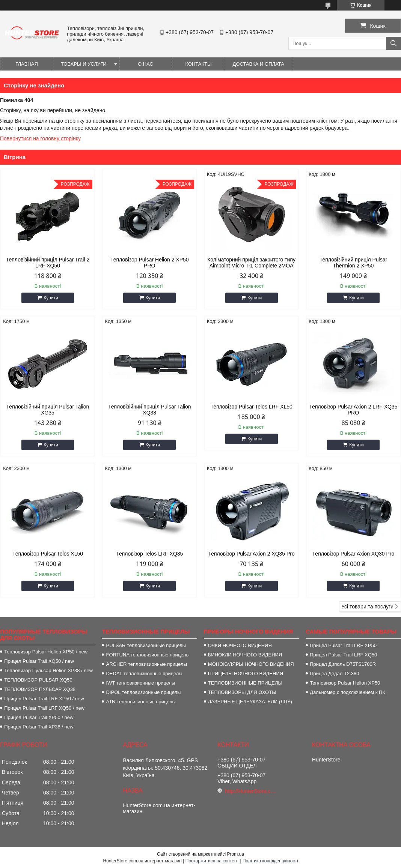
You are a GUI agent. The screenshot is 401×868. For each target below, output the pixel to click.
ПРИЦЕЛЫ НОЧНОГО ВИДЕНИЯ (246, 674)
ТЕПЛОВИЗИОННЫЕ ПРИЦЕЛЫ (245, 683)
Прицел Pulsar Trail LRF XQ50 (343, 655)
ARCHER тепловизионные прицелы (146, 664)
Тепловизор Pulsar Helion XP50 (345, 683)
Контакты (198, 64)
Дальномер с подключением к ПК (347, 692)
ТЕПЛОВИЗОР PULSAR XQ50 (38, 680)
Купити (51, 298)
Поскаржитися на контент (212, 861)
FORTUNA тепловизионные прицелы (148, 655)
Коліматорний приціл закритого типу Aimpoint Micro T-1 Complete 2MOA (251, 263)
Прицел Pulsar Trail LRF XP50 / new (44, 699)
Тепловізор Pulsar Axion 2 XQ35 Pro (251, 554)
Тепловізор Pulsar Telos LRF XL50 (251, 407)
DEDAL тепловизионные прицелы (144, 674)
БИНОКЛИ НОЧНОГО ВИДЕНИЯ (245, 655)
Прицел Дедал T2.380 (334, 674)
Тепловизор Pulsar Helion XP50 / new (46, 652)
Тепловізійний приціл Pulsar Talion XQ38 (150, 410)
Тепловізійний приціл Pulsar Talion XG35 (48, 410)
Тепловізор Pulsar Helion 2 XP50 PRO (150, 263)
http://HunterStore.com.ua (251, 791)
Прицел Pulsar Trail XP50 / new (39, 717)
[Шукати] (393, 43)
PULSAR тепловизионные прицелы (146, 645)
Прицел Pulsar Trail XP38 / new (39, 727)
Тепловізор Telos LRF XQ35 (149, 554)
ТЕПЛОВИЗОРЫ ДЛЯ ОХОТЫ (242, 692)
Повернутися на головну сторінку (40, 138)
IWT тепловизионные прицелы (140, 683)
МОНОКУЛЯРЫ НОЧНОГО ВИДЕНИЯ (251, 664)
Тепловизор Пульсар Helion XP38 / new (48, 671)
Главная (27, 64)
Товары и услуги (84, 64)
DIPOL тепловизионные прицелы (143, 692)
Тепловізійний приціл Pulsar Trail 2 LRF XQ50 (48, 263)
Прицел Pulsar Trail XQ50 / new (39, 661)
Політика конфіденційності (270, 861)
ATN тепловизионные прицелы (141, 702)
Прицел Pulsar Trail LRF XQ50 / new (44, 708)
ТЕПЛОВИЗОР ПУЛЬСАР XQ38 (40, 689)
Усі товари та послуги (367, 607)
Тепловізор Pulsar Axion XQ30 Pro (354, 554)
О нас (145, 64)
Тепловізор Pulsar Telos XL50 (48, 554)
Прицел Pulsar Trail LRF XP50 (343, 645)
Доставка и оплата (259, 64)
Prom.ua (236, 854)
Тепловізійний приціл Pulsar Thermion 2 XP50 (353, 263)
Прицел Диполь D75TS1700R (343, 664)
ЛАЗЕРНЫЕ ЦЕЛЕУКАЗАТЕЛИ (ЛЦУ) (250, 702)
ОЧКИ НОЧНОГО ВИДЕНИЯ (240, 645)
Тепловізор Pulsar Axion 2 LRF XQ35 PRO (353, 410)
